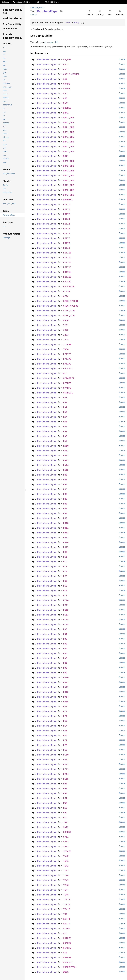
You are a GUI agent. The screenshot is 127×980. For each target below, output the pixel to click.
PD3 (65, 644)
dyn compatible (51, 42)
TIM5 (66, 880)
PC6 (65, 581)
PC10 (66, 600)
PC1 (65, 557)
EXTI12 (67, 262)
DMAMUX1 (68, 200)
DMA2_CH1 (69, 161)
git (37, 2)
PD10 (66, 677)
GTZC (66, 296)
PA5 (65, 422)
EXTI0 (67, 204)
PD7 (65, 663)
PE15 (66, 779)
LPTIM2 (67, 359)
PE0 (65, 706)
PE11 (66, 760)
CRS (65, 98)
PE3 (65, 721)
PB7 (65, 509)
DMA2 (66, 156)
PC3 (65, 566)
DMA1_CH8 (69, 151)
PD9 (65, 673)
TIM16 (67, 904)
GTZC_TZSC (69, 315)
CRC (65, 93)
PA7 (65, 431)
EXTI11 (67, 258)
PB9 (65, 518)
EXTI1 (67, 209)
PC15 (66, 624)
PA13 (66, 460)
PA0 (65, 397)
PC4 (65, 571)
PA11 (66, 451)
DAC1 (66, 103)
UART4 (67, 919)
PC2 (65, 562)
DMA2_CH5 (69, 180)
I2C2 (66, 330)
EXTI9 (67, 248)
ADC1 (66, 64)
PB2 (65, 484)
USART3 (67, 948)
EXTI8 (67, 243)
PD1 (65, 634)
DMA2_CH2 (69, 166)
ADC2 (66, 69)
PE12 (66, 764)
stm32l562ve (51, 2)
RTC (65, 817)
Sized (67, 22)
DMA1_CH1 (69, 118)
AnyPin (67, 60)
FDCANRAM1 (69, 286)
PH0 (65, 784)
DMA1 (66, 113)
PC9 (65, 595)
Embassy (5, 2)
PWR (65, 803)
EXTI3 (67, 219)
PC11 (66, 605)
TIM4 (66, 875)
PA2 (65, 407)
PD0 (65, 629)
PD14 (66, 697)
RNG (65, 813)
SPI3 (66, 846)
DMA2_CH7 (69, 190)
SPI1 (66, 837)
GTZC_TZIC (69, 311)
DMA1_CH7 (69, 146)
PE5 (65, 731)
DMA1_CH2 (69, 122)
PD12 (66, 687)
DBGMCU (67, 108)
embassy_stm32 (37, 8)
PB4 (65, 494)
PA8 (65, 436)
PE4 (65, 726)
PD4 (65, 648)
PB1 (65, 480)
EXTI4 (67, 224)
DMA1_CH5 (69, 137)
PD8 (65, 668)
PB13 (66, 537)
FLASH (67, 291)
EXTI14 (67, 272)
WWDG (66, 972)
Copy (77, 22)
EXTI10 (67, 253)
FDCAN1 (67, 282)
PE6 (65, 735)
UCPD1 (67, 928)
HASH (66, 320)
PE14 (66, 774)
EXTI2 (67, 214)
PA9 (65, 441)
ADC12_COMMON (71, 74)
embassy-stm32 (21, 2)
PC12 (66, 610)
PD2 (65, 639)
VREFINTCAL (70, 967)
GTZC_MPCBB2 (71, 306)
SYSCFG (67, 851)
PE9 (65, 750)
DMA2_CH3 (69, 171)
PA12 (66, 455)
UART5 (67, 924)
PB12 (66, 533)
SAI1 (66, 822)
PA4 (65, 417)
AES (65, 79)
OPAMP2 (67, 388)
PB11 (66, 528)
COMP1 (67, 84)
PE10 (66, 755)
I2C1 (66, 325)
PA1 (65, 402)
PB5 (65, 499)
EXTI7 (67, 238)
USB (65, 953)
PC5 (65, 576)
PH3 (65, 793)
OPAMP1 (67, 383)
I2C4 (66, 340)
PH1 (65, 788)
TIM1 (66, 861)
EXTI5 (67, 229)
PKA (65, 798)
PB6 (65, 504)
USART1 (67, 938)
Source (33, 15)
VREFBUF (68, 962)
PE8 (65, 745)
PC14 (66, 620)
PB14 (66, 542)
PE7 (65, 740)
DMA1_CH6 (69, 142)
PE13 (66, 769)
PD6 (65, 658)
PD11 (66, 682)
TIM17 (67, 909)
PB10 (66, 523)
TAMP (66, 856)
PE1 (65, 711)
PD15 (66, 702)
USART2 (67, 943)
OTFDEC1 (68, 393)
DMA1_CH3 (69, 127)
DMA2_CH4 (69, 175)
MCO (65, 373)
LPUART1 (68, 369)
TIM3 (66, 871)
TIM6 (66, 885)
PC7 (65, 586)
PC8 (65, 591)
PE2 (65, 716)
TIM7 (66, 890)
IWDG (66, 349)
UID (65, 933)
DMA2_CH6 (69, 185)
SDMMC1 (67, 832)
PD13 (66, 692)
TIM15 (67, 899)
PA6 (65, 426)
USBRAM (67, 957)
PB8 (65, 513)
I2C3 (66, 335)
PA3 (65, 412)
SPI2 (66, 842)
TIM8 (66, 895)
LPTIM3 (67, 364)
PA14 (66, 465)
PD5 (65, 653)
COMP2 (67, 89)
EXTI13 (67, 267)
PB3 (65, 489)
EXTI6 (67, 233)
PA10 (66, 446)
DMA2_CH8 (69, 195)
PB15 (66, 547)
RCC (65, 808)
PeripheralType (47, 60)
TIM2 (66, 866)
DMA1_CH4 (69, 132)
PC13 (66, 615)
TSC (65, 914)
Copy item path (61, 11)
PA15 (66, 470)
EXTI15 (67, 277)
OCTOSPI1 (69, 378)
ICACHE (67, 344)
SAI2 (66, 827)
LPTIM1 (67, 354)
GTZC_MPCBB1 (71, 301)
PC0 (65, 552)
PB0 (65, 475)
